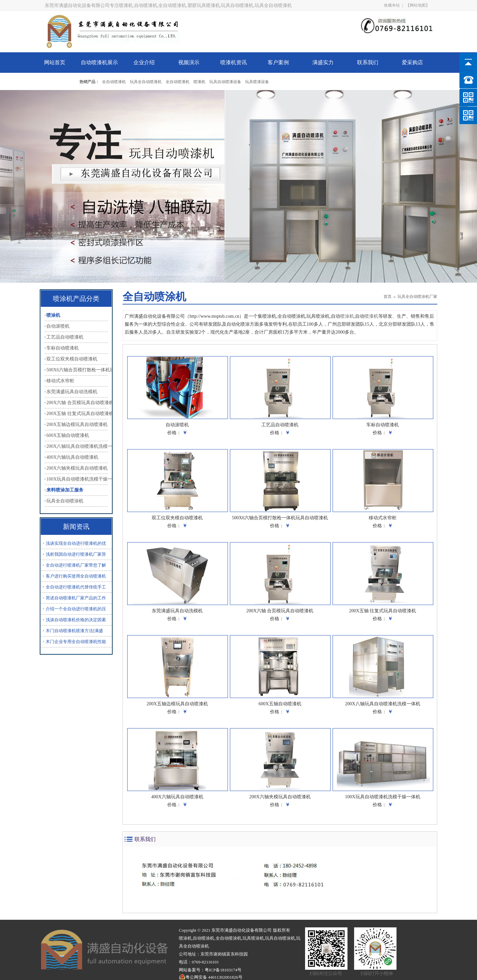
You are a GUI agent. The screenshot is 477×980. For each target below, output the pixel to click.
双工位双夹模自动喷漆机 (72, 359)
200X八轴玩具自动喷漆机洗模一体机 (77, 446)
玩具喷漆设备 (257, 82)
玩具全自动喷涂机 (65, 501)
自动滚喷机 (58, 326)
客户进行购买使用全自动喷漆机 (76, 576)
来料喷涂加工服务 (65, 490)
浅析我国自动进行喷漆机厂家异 (76, 554)
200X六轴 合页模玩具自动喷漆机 (77, 403)
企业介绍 (144, 62)
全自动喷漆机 (114, 82)
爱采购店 (412, 62)
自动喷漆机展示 (99, 62)
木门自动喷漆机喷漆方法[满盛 (74, 631)
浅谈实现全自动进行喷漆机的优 (76, 543)
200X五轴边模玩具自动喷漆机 (77, 424)
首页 (388, 297)
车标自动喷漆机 (63, 348)
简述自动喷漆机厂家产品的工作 (76, 598)
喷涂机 (53, 315)
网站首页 (55, 62)
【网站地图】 (418, 5)
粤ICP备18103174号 (223, 970)
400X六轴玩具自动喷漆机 (72, 457)
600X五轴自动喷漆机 (68, 435)
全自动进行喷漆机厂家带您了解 (76, 565)
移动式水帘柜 (60, 381)
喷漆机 (199, 82)
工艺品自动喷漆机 (65, 337)
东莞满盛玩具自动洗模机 (72, 392)
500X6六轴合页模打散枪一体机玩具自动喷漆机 (77, 370)
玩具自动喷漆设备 (225, 82)
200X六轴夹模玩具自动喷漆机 (77, 468)
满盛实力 (323, 62)
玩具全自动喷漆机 (146, 82)
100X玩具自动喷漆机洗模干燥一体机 (77, 479)
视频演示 (189, 62)
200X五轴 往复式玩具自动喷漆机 (77, 414)
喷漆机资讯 (234, 62)
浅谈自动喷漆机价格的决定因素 (76, 620)
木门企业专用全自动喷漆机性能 (76, 642)
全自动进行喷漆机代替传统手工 (76, 587)
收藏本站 (392, 5)
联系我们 (368, 62)
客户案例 (278, 62)
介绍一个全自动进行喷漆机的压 (76, 609)
